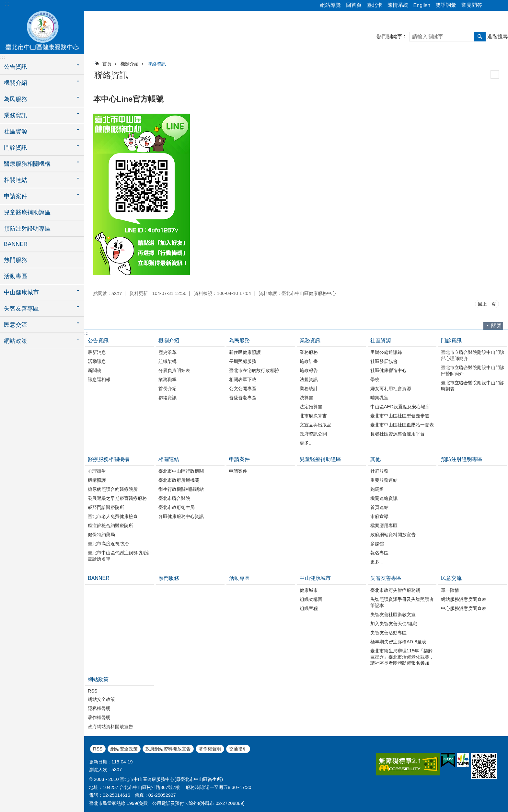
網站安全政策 (101, 699)
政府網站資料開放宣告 (393, 535)
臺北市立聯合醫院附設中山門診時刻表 (473, 386)
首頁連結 (379, 507)
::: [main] (95, 62)
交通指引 (238, 749)
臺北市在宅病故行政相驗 (254, 370)
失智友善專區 (386, 578)
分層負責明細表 (174, 370)
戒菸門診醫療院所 (106, 507)
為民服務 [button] (16, 99)
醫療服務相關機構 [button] (27, 164)
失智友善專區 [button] (21, 309)
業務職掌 (167, 379)
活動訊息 (97, 361)
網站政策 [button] (16, 341)
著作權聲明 (99, 717)
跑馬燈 (377, 489)
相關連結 (169, 459)
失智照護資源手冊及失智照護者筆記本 (402, 602)
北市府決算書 (313, 416)
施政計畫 (309, 361)
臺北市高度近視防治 (108, 544)
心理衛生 (97, 471)
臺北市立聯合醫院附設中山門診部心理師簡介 (473, 355)
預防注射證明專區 (27, 229)
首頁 (107, 64)
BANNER (16, 244)
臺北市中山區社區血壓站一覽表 (402, 425)
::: (7, 4)
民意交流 (451, 578)
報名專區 (379, 553)
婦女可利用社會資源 (391, 389)
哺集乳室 (379, 398)
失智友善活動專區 (388, 633)
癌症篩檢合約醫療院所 (110, 525)
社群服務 (379, 471)
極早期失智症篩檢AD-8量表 (398, 642)
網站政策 (98, 679)
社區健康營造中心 (388, 370)
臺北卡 (375, 5)
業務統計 (309, 389)
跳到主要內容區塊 (3, 3)
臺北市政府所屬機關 (179, 480)
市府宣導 (379, 516)
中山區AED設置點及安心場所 (400, 407)
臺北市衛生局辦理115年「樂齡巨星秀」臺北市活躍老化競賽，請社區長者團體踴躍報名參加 (402, 657)
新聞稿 (95, 370)
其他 (375, 459)
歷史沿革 (167, 352)
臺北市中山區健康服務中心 (42, 31)
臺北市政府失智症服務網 (395, 590)
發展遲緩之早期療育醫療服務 (117, 498)
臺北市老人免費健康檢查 (113, 516)
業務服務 (309, 352)
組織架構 (167, 361)
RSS (93, 691)
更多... (306, 443)
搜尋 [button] (480, 37)
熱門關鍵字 (389, 36)
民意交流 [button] (16, 325)
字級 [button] (499, 6)
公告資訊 (98, 340)
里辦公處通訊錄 (386, 352)
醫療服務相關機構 (109, 459)
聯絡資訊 (157, 64)
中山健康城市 (315, 578)
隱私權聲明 (99, 708)
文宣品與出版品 (316, 425)
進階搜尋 (498, 36)
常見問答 (472, 5)
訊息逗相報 (99, 379)
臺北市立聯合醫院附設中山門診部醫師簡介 (473, 371)
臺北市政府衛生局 (177, 507)
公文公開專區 (243, 389)
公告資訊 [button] (16, 67)
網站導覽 (330, 5)
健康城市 (309, 590)
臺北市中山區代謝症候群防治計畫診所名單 (120, 556)
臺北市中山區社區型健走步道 (400, 416)
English (422, 5)
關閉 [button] (496, 326)
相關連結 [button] (16, 180)
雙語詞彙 (446, 5)
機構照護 (97, 480)
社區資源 (381, 340)
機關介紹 (130, 64)
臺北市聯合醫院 (174, 498)
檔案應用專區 (384, 525)
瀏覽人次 (98, 770)
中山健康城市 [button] (21, 292)
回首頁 (354, 5)
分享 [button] (490, 6)
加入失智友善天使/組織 (394, 624)
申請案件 (239, 459)
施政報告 (309, 370)
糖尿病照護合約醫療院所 (113, 489)
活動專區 (16, 276)
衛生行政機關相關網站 (181, 489)
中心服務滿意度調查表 (464, 608)
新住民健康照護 (245, 352)
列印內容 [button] (495, 74)
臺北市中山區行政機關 (181, 471)
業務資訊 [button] (16, 115)
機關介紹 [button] (16, 83)
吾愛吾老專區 (243, 398)
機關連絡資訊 (384, 498)
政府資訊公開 (313, 434)
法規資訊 (309, 379)
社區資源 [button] (16, 131)
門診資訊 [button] (16, 148)
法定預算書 (311, 407)
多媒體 (377, 544)
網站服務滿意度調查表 (464, 599)
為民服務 (239, 340)
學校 (375, 379)
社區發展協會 (384, 361)
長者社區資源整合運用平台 (398, 434)
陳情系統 (398, 5)
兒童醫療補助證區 (27, 212)
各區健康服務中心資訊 (181, 516)
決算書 (306, 398)
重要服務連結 (384, 480)
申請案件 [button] (16, 196)
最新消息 (97, 352)
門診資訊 (451, 340)
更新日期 (98, 762)
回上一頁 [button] (487, 304)
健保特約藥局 (101, 535)
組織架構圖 (311, 599)
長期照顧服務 (243, 361)
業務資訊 (310, 340)
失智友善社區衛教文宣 (393, 615)
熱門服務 (16, 260)
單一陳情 (450, 590)
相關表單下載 (243, 379)
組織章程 (309, 608)
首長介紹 (167, 389)
